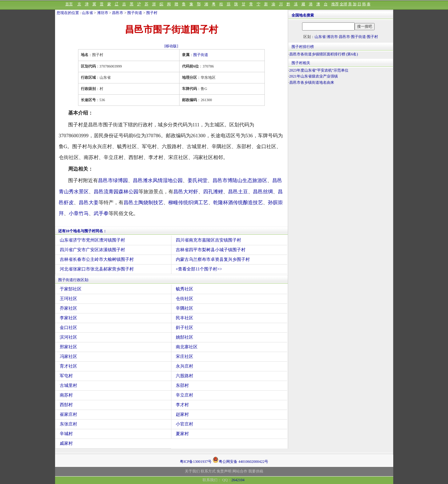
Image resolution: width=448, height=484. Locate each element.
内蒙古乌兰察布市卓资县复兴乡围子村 (213, 259)
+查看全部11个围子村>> (199, 269)
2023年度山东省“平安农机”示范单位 (319, 70)
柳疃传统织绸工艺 (188, 202)
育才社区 (68, 366)
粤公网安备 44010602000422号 (240, 460)
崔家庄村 (68, 414)
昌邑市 (118, 13)
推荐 (335, 4)
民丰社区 (184, 318)
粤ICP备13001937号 (196, 462)
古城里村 (68, 385)
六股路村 (184, 376)
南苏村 (66, 395)
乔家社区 (68, 308)
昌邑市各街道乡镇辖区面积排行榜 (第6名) (324, 54)
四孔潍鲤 (213, 192)
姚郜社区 (184, 337)
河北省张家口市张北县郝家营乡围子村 (97, 269)
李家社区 (68, 318)
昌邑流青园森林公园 (116, 192)
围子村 (152, 13)
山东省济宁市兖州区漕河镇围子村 (92, 240)
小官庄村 (184, 424)
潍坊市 (103, 13)
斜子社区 (184, 328)
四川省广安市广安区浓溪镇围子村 (92, 250)
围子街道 (135, 13)
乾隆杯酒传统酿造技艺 (238, 202)
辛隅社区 (184, 308)
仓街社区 (184, 299)
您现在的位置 (68, 13)
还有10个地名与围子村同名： (82, 231)
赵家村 (182, 414)
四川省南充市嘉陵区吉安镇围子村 (208, 240)
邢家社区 (68, 347)
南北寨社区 (187, 347)
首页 (69, 4)
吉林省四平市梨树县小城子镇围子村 (211, 250)
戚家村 (66, 443)
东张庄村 (68, 424)
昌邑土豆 (238, 192)
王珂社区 (68, 299)
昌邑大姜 (89, 202)
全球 (343, 4)
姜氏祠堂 (198, 180)
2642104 (238, 480)
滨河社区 (68, 337)
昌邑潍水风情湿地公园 (158, 180)
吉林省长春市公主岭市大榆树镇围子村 (97, 259)
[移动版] (171, 46)
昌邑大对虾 (186, 192)
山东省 (87, 13)
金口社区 (68, 328)
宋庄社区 (184, 357)
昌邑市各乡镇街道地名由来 (312, 82)
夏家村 (182, 434)
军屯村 (66, 376)
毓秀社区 (184, 289)
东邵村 (182, 385)
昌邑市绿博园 (113, 180)
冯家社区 (68, 357)
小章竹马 (79, 213)
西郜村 (66, 405)
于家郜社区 (71, 289)
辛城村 (66, 434)
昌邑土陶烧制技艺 (143, 202)
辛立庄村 (184, 395)
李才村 (182, 405)
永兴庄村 (184, 366)
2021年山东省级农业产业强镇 (314, 76)
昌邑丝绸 (263, 192)
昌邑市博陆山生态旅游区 (240, 180)
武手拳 (101, 213)
